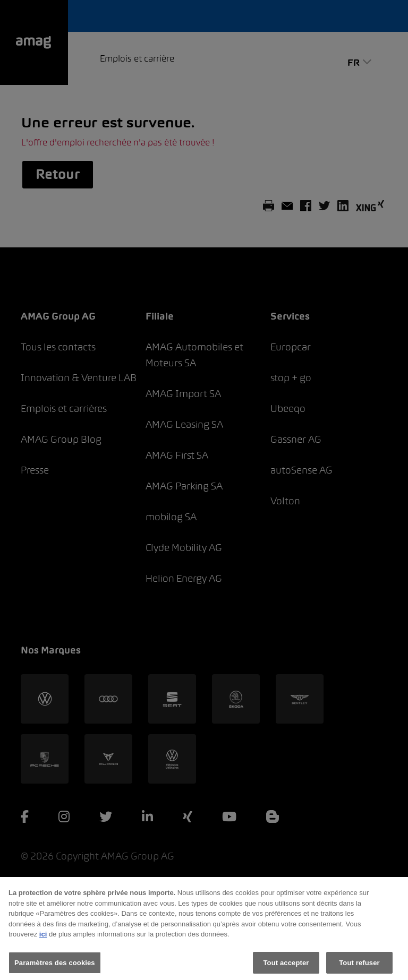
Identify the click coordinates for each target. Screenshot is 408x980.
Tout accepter (286, 966)
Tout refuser (359, 966)
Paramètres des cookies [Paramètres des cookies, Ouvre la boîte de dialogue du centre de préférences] (55, 966)
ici (43, 938)
